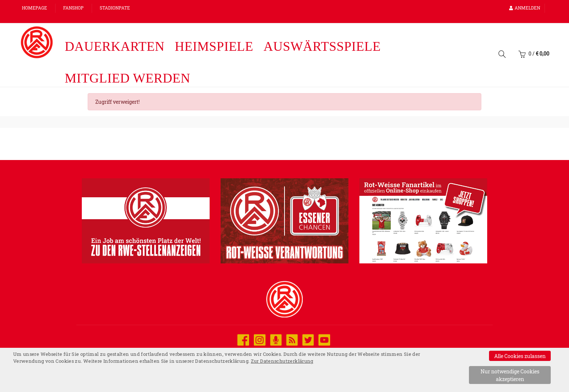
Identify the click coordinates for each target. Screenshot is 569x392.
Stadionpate (115, 8)
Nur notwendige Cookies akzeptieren (510, 375)
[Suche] (502, 56)
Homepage (35, 8)
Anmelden (525, 8)
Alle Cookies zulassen (520, 356)
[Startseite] (37, 42)
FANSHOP (73, 8)
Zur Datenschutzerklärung (282, 361)
